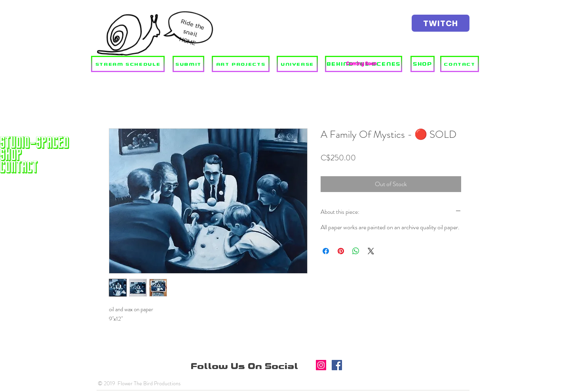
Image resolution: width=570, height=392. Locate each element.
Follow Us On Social (246, 366)
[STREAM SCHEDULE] (128, 64)
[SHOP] (423, 64)
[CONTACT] (460, 64)
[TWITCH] (441, 23)
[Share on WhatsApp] (356, 251)
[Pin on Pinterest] (341, 251)
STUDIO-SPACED (35, 142)
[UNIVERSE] (297, 64)
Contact (19, 167)
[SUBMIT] (188, 64)
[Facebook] (337, 365)
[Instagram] (321, 365)
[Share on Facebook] (326, 251)
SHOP (11, 155)
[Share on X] (371, 251)
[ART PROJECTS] (241, 64)
